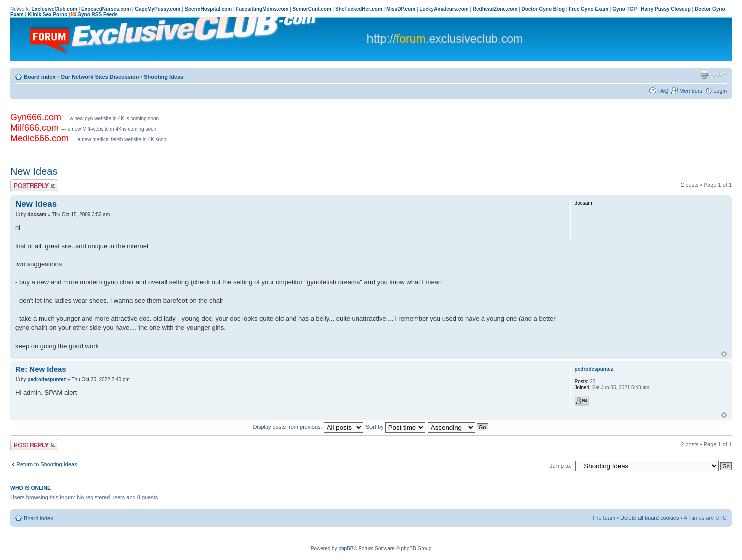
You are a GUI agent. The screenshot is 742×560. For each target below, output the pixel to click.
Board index (40, 77)
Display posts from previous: (308, 427)
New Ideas (34, 171)
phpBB (346, 549)
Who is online (30, 488)
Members (691, 91)
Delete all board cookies (650, 518)
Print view (704, 75)
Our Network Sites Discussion (100, 77)
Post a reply (34, 186)
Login (720, 91)
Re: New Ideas (41, 369)
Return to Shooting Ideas (47, 464)
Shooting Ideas (164, 77)
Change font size (720, 75)
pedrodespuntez (46, 379)
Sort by (396, 427)
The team (604, 518)
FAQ (663, 91)
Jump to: (561, 466)
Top (724, 354)
